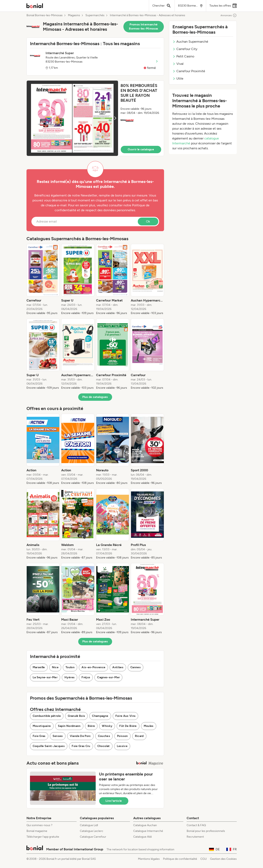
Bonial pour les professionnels (206, 831)
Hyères (69, 677)
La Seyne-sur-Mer (45, 677)
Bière (91, 726)
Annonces (229, 15)
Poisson (122, 736)
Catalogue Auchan (145, 825)
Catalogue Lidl (89, 825)
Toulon (70, 667)
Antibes (118, 667)
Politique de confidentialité (180, 859)
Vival (178, 64)
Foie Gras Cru (81, 746)
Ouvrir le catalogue (141, 149)
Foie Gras (39, 736)
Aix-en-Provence (93, 667)
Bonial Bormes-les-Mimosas (45, 15)
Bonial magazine (37, 831)
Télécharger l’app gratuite (43, 837)
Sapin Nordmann (69, 726)
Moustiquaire (42, 726)
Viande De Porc (80, 736)
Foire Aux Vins (126, 716)
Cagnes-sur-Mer (108, 677)
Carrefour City (185, 49)
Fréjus (86, 677)
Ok (148, 221)
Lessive (122, 746)
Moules (149, 726)
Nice (55, 667)
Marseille (39, 667)
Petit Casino (183, 56)
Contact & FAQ (196, 825)
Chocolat (104, 746)
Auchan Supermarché (190, 42)
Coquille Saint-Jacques (49, 746)
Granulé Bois (76, 716)
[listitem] (43, 280)
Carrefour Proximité (189, 71)
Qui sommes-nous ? (39, 825)
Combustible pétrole (47, 716)
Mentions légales (149, 859)
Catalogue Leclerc (92, 831)
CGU (204, 859)
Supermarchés (95, 15)
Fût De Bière (128, 726)
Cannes (136, 667)
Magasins (74, 15)
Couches (104, 736)
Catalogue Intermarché (148, 831)
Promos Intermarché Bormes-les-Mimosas (144, 27)
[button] (95, 118)
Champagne (100, 716)
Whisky (107, 726)
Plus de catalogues (95, 397)
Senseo (58, 736)
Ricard (139, 736)
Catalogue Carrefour (93, 837)
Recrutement (195, 837)
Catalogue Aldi (142, 837)
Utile (178, 78)
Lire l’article (114, 801)
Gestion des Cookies (223, 859)
